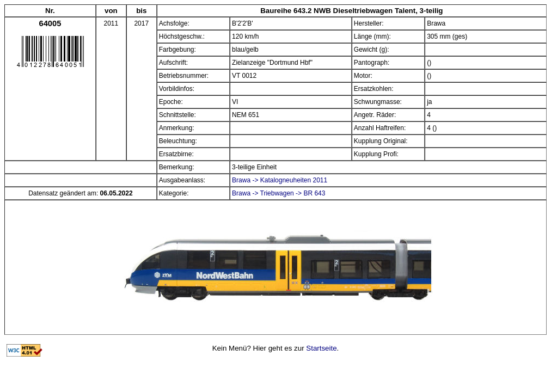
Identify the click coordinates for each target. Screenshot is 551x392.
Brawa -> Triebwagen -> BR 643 (278, 193)
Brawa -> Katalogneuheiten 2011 (280, 180)
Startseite (321, 348)
